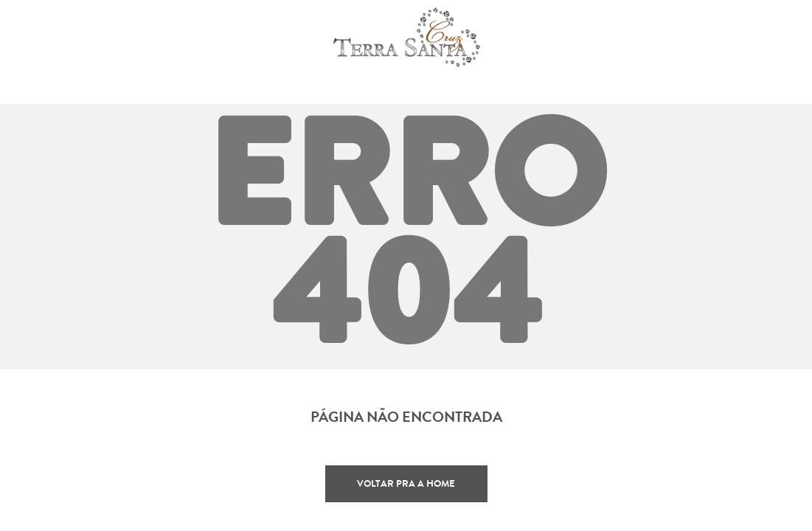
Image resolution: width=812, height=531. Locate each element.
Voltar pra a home (406, 483)
